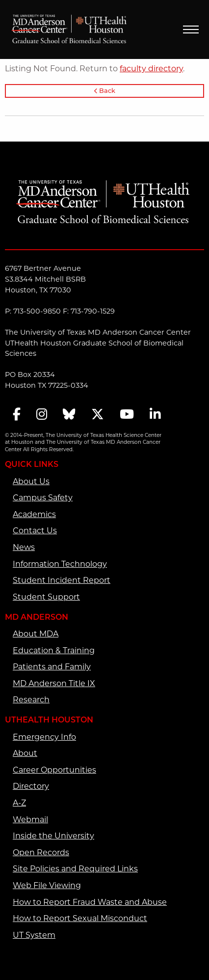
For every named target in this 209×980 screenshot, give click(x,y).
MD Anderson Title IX (54, 684)
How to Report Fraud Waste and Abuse (90, 903)
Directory (31, 787)
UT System (34, 936)
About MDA (36, 634)
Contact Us (35, 531)
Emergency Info (44, 738)
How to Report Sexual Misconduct (80, 919)
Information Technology (60, 565)
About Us (31, 482)
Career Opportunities (54, 771)
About (25, 754)
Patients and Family (52, 667)
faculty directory (151, 69)
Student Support (46, 598)
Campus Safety (43, 498)
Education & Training (54, 651)
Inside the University (53, 836)
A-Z (19, 804)
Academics (34, 515)
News (24, 548)
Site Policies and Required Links (75, 869)
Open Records (41, 853)
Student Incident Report (62, 581)
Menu (191, 29)
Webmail (30, 820)
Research (31, 700)
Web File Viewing (47, 886)
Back (105, 91)
